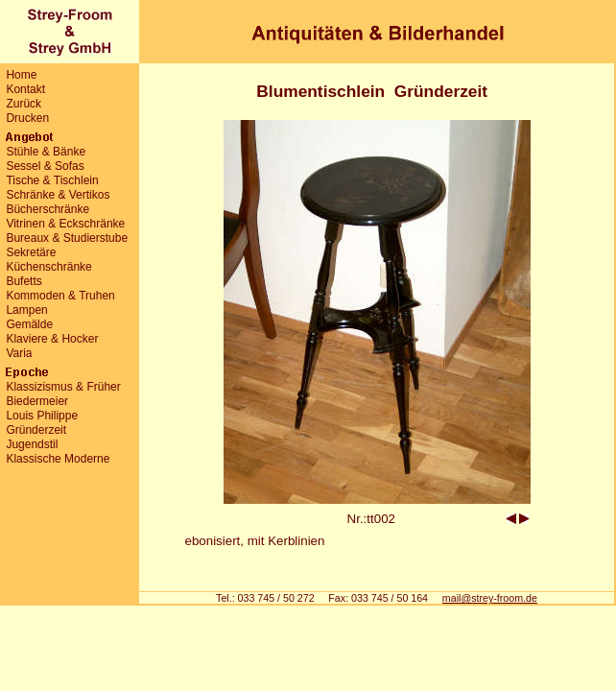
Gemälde (29, 324)
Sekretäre (31, 252)
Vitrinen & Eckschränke (65, 224)
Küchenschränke (48, 267)
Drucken (27, 118)
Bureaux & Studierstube (67, 238)
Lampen (26, 310)
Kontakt (25, 89)
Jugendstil (32, 444)
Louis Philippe (42, 416)
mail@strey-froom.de (490, 598)
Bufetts (24, 281)
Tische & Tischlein (52, 180)
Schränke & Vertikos (58, 195)
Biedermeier (37, 401)
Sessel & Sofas (45, 166)
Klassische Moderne (58, 459)
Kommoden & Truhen (60, 296)
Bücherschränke (47, 209)
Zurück (24, 104)
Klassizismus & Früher (63, 387)
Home (21, 75)
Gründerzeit (36, 430)
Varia (19, 353)
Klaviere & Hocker (52, 339)
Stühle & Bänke (46, 152)
